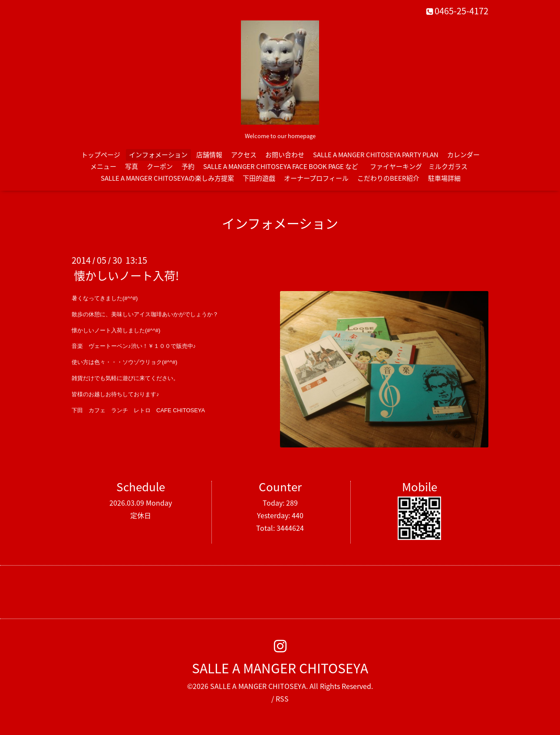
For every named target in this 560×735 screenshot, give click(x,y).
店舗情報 (209, 155)
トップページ (101, 155)
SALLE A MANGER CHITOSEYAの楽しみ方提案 (167, 178)
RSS (282, 699)
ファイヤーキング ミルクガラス (422, 166)
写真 (132, 166)
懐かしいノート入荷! (126, 275)
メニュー (103, 166)
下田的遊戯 (259, 178)
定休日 (141, 515)
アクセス (244, 155)
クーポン (160, 166)
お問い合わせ (285, 155)
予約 (188, 166)
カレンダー (463, 155)
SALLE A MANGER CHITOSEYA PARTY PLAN (376, 155)
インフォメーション (158, 155)
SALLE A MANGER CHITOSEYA (280, 668)
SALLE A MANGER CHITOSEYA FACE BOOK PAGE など (281, 166)
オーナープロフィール (316, 178)
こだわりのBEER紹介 (388, 178)
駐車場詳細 (444, 178)
